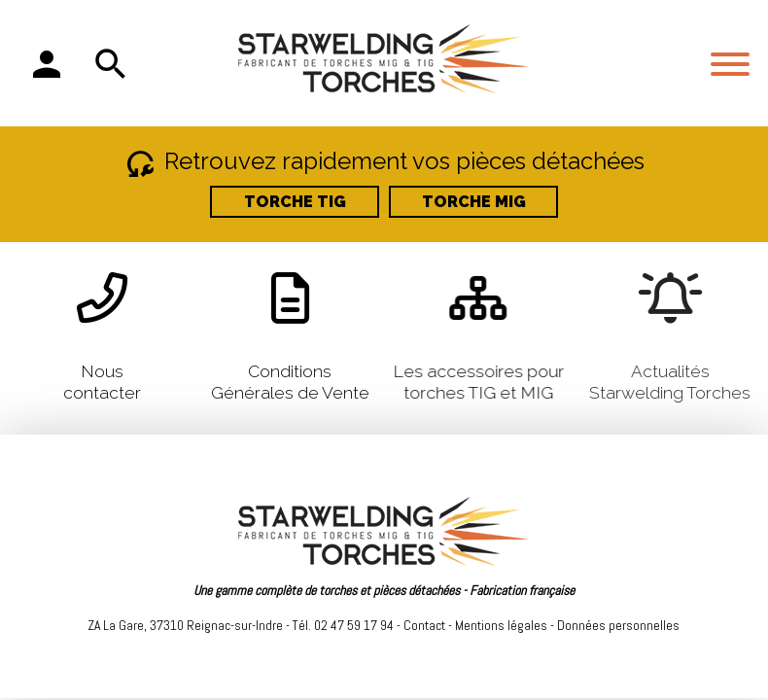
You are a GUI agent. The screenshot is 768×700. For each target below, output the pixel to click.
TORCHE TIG (295, 202)
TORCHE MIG (474, 202)
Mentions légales (501, 625)
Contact (424, 625)
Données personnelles (618, 625)
